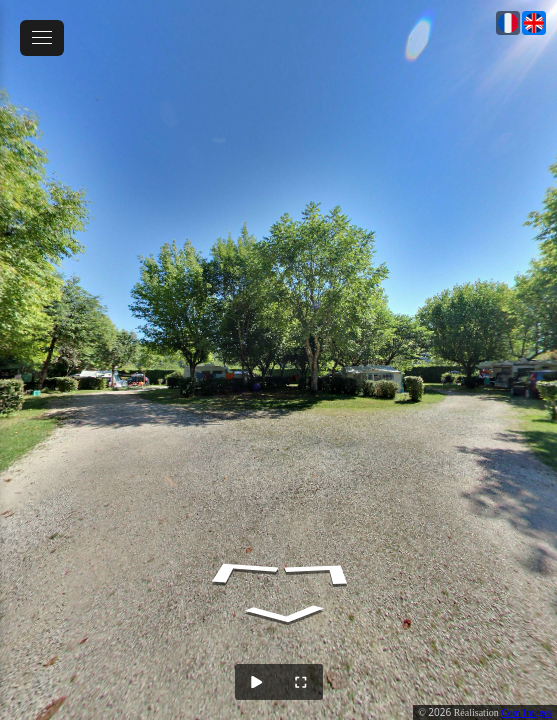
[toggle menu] (42, 38)
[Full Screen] (301, 682)
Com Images (526, 712)
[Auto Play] (257, 682)
